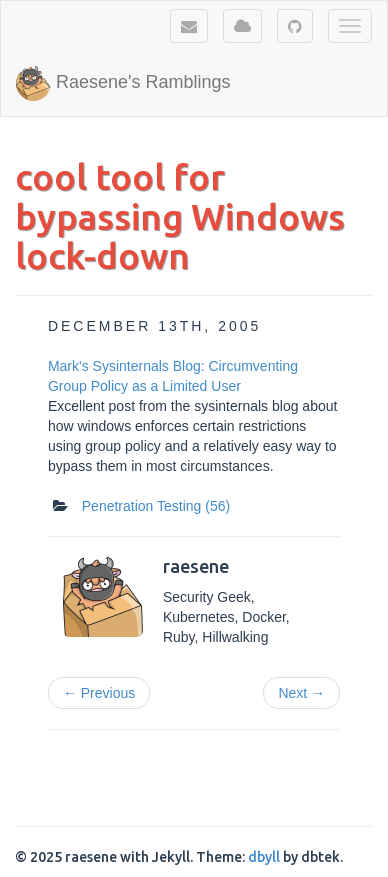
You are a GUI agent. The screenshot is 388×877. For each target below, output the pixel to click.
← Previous (99, 693)
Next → (301, 693)
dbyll (264, 857)
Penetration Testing (156, 506)
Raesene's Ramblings (123, 83)
